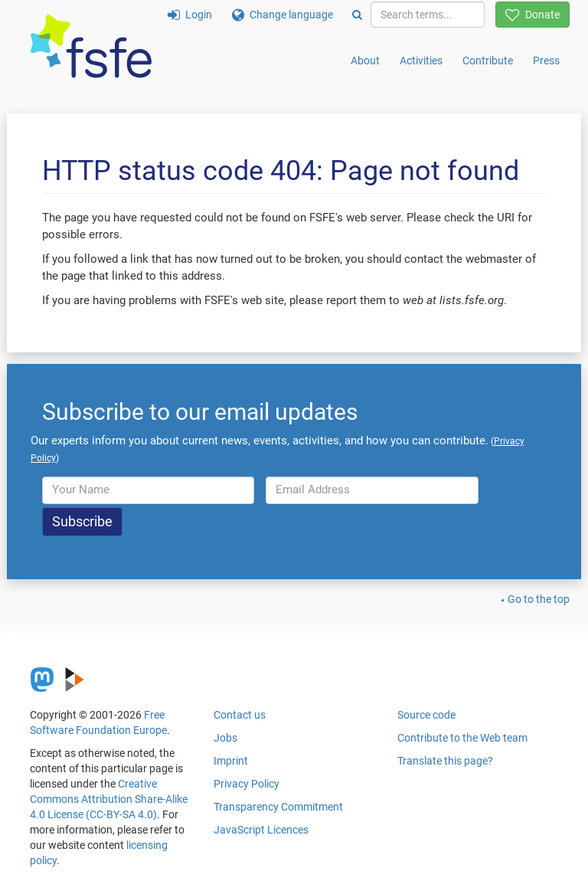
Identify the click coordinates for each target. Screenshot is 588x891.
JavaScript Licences (261, 830)
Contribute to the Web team (462, 738)
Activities (421, 61)
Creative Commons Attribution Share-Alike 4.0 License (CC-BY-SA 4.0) (109, 799)
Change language (283, 15)
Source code (426, 715)
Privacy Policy (247, 784)
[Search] (357, 15)
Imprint (231, 761)
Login (190, 15)
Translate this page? (445, 761)
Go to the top (539, 599)
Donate (532, 15)
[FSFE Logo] (91, 47)
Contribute (488, 61)
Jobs (225, 738)
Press (546, 61)
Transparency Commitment (278, 807)
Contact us (240, 715)
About (365, 61)
